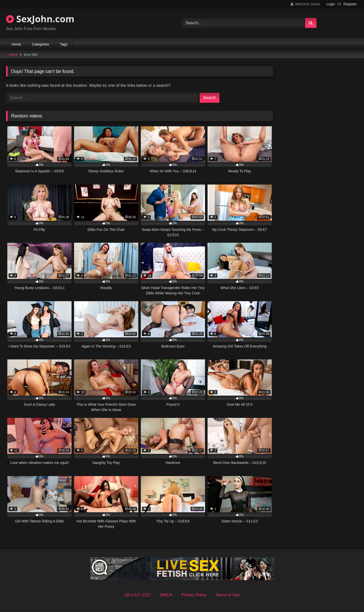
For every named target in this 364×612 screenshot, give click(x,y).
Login (331, 4)
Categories (40, 44)
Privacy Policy (194, 595)
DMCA (166, 595)
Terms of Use (227, 595)
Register (350, 4)
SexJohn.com (40, 19)
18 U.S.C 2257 (138, 595)
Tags (64, 44)
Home (16, 44)
